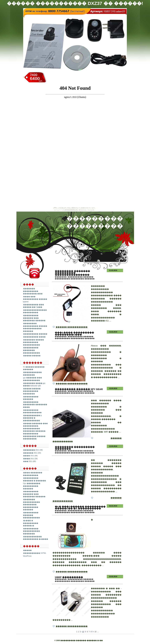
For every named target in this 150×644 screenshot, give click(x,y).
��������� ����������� (32, 411)
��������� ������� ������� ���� (35, 405)
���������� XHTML (35, 553)
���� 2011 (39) (30, 459)
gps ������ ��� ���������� (33, 379)
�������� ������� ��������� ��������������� (72, 273)
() (83, 632)
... (98, 632)
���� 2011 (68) (30, 456)
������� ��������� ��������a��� (33, 291)
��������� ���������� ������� (31, 531)
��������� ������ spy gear (79, 389)
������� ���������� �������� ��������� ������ (31, 505)
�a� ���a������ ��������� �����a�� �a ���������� (80, 508)
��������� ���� (34, 337)
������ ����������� (72, 327)
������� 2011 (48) (33, 450)
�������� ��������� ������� (75, 448)
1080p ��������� (69, 577)
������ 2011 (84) (32, 453)
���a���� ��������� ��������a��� (74, 333)
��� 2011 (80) (30, 461)
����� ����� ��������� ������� (32, 391)
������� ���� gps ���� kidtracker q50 (34, 385)
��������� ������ (31, 398)
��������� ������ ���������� (31, 515)
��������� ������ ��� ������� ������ (34, 318)
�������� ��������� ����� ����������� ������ (35, 327)
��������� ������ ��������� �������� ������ (75, 278)
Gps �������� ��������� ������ (32, 486)
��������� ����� (35, 334)
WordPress (27, 556)
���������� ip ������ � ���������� (32, 418)
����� (27, 550)
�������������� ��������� (35, 311)
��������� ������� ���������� (31, 350)
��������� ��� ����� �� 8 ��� (33, 306)
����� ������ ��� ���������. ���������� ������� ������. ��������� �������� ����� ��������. (35, 431)
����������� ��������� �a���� (36, 538)
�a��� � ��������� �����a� (31, 523)
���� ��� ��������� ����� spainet (35, 299)
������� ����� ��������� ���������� (33, 342)
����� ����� (32, 356)
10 (95, 632)
